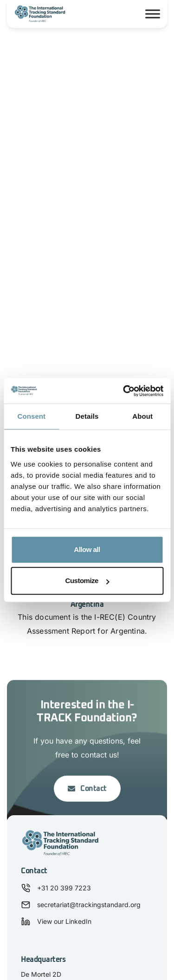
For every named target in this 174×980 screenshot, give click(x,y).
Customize (87, 581)
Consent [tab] (31, 416)
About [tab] (142, 416)
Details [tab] (87, 416)
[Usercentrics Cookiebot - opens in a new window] (124, 391)
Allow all (87, 549)
